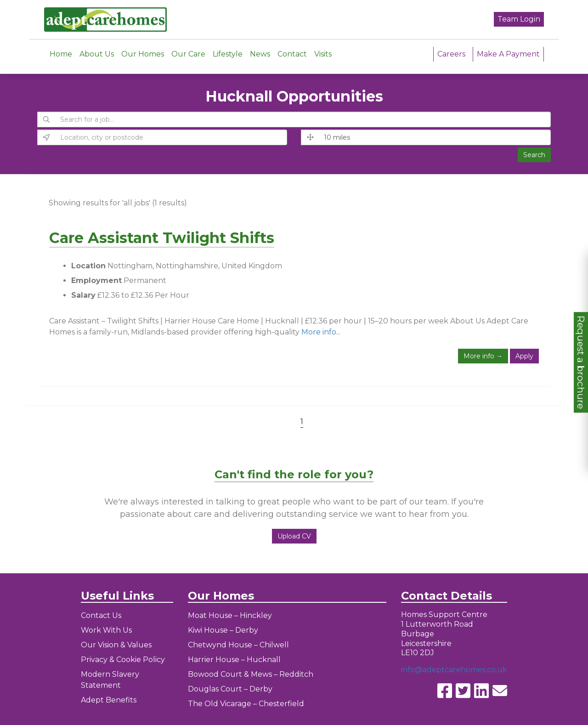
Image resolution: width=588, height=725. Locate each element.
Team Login (519, 19)
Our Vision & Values (116, 645)
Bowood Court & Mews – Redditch (251, 674)
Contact (292, 54)
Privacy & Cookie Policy (123, 660)
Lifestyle (228, 54)
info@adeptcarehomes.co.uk (454, 670)
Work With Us (106, 630)
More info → (483, 356)
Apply (524, 356)
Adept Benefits (109, 700)
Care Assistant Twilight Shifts (162, 238)
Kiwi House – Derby (223, 630)
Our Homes (143, 54)
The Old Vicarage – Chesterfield (246, 704)
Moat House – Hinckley (230, 615)
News (260, 54)
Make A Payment (508, 54)
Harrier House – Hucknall (234, 660)
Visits (323, 54)
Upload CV (294, 536)
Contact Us (101, 615)
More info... (321, 332)
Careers (451, 54)
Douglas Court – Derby (230, 689)
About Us (97, 54)
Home (61, 54)
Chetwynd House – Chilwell (238, 645)
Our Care (188, 54)
